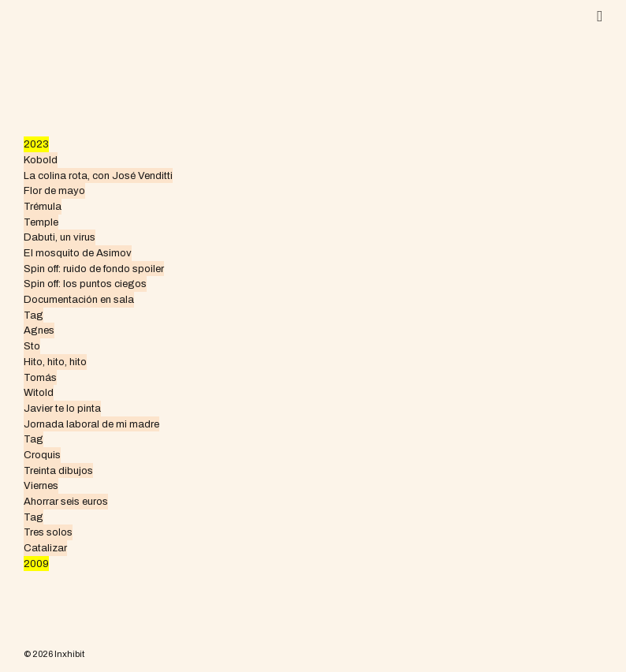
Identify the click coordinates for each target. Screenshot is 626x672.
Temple (41, 222)
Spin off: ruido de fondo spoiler (94, 269)
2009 (36, 564)
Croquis (42, 455)
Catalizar (45, 548)
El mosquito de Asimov (78, 253)
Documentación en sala (79, 299)
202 (33, 144)
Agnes (39, 330)
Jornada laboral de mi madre (91, 424)
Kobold (41, 160)
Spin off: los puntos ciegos (85, 284)
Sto (32, 346)
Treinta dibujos (58, 470)
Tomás (40, 377)
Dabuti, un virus (60, 237)
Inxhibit (69, 654)
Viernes (41, 485)
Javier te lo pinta (62, 408)
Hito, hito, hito (55, 362)
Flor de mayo (54, 190)
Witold (39, 392)
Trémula (43, 206)
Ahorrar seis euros (66, 501)
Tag (34, 315)
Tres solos (48, 532)
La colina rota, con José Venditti (98, 175)
